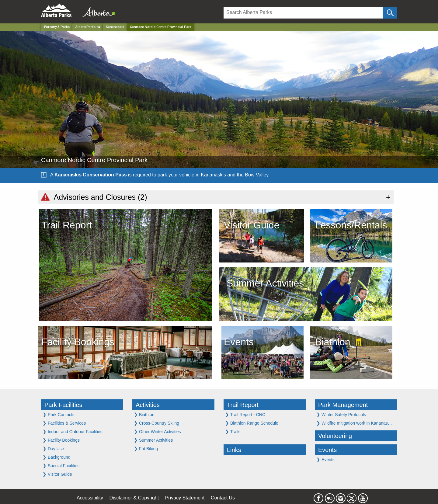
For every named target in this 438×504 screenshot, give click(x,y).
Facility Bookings (61, 440)
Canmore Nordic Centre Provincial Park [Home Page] (161, 27)
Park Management (343, 405)
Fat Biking (146, 448)
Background (57, 457)
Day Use (53, 448)
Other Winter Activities (157, 431)
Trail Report (243, 405)
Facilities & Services (64, 423)
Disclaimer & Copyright (134, 498)
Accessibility (90, 498)
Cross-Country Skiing (156, 423)
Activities (148, 405)
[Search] (303, 13)
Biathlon (144, 414)
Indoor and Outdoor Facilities (73, 431)
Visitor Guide (57, 474)
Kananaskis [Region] (115, 27)
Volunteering (335, 436)
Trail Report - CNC (245, 414)
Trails (233, 431)
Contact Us (223, 498)
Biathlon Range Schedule (252, 423)
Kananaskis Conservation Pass (90, 175)
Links (234, 450)
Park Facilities (63, 405)
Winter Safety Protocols (341, 414)
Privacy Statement (185, 498)
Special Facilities (61, 466)
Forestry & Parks (57, 27)
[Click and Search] (390, 13)
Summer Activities (153, 440)
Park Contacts (59, 414)
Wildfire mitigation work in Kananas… (354, 423)
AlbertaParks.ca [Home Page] (88, 27)
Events (327, 450)
